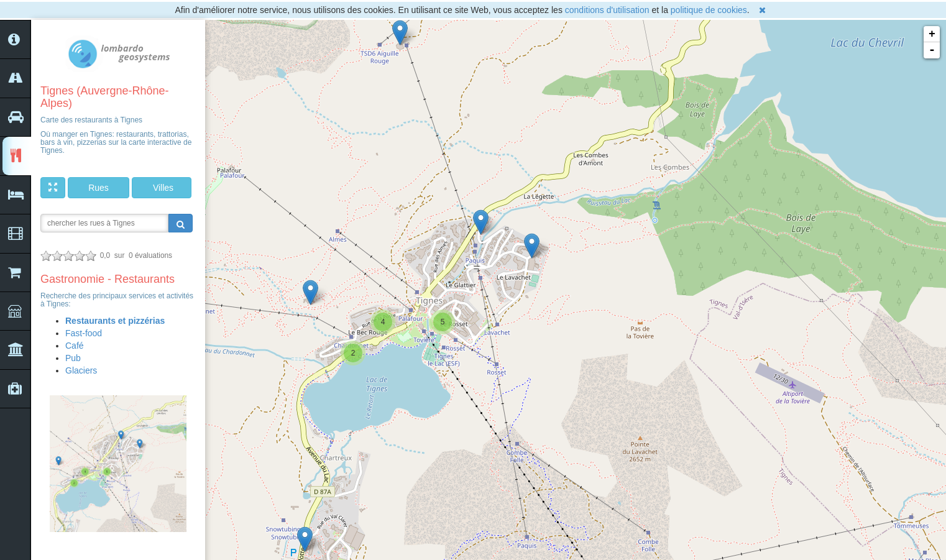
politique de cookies (709, 10)
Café (75, 346)
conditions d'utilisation (607, 10)
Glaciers (81, 370)
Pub (73, 358)
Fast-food (84, 333)
